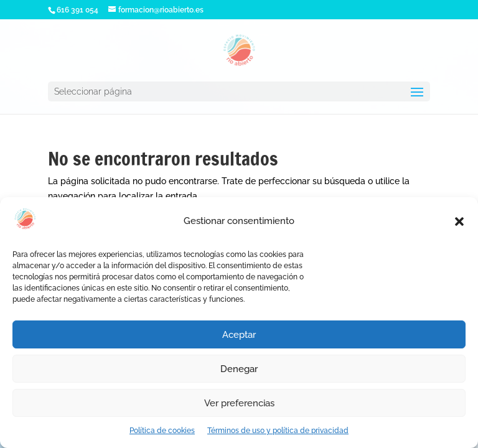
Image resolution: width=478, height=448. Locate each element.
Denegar (239, 369)
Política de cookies (162, 431)
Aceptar (239, 335)
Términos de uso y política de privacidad (278, 431)
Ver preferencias (239, 403)
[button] (459, 222)
